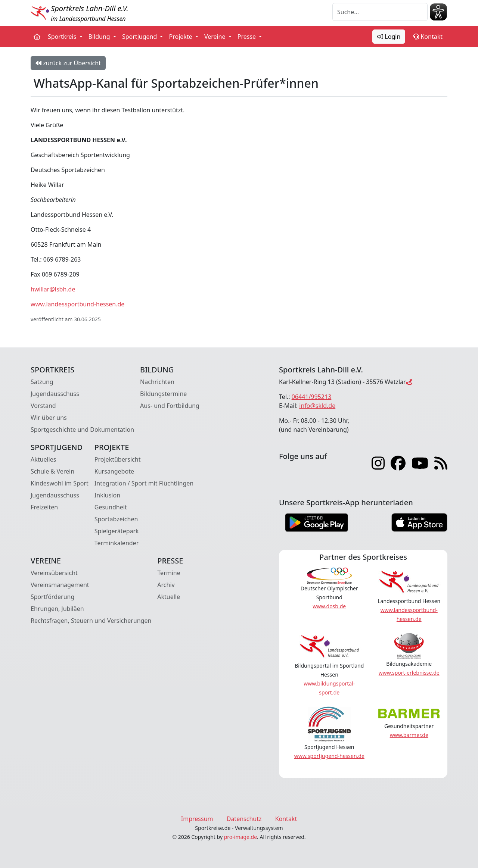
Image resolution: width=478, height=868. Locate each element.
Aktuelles (43, 459)
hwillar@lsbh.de (53, 289)
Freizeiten (44, 507)
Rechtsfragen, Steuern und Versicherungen (91, 621)
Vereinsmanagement (60, 585)
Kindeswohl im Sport (60, 483)
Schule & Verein (52, 471)
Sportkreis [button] (63, 37)
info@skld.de (317, 406)
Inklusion (107, 495)
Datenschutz (244, 819)
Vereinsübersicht (54, 573)
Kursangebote (114, 471)
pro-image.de (240, 837)
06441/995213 (312, 397)
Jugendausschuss (55, 394)
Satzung (42, 382)
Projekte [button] (181, 37)
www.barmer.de (409, 735)
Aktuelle (169, 597)
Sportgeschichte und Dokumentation (82, 430)
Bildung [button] (100, 37)
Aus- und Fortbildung (170, 406)
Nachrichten (157, 382)
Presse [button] (248, 37)
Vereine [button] (216, 37)
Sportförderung (52, 597)
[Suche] (380, 12)
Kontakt (428, 37)
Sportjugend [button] (140, 37)
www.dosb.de (329, 606)
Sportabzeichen (116, 519)
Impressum (197, 819)
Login (389, 37)
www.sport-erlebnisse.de (409, 673)
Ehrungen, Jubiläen (57, 609)
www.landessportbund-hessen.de (77, 304)
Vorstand (43, 406)
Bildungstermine (163, 394)
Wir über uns (49, 418)
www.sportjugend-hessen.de (329, 756)
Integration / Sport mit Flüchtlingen (144, 483)
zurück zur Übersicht (68, 63)
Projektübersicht (118, 459)
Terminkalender (117, 543)
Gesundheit (111, 507)
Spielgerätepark (117, 531)
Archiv (166, 585)
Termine (169, 573)
